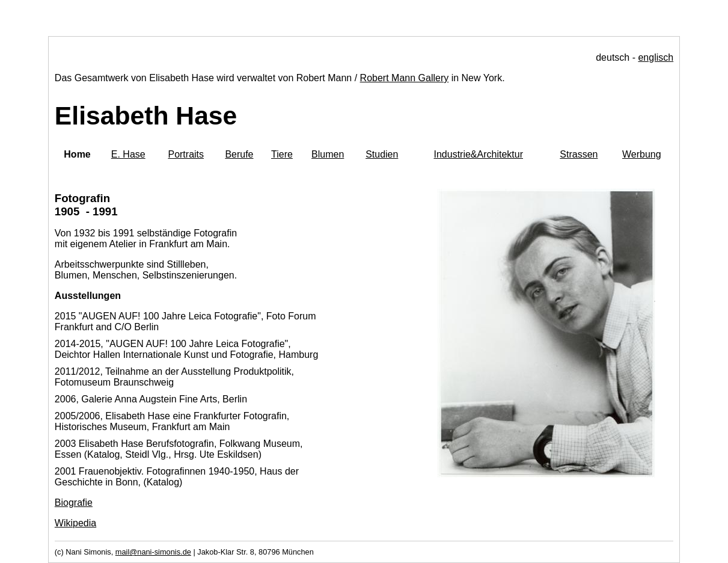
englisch (656, 57)
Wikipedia (75, 523)
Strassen (579, 154)
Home (77, 154)
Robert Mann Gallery (405, 78)
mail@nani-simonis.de (153, 552)
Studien (382, 154)
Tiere (282, 154)
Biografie (74, 503)
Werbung (642, 154)
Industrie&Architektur (478, 154)
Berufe (239, 154)
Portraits (186, 154)
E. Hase (128, 154)
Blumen (328, 154)
